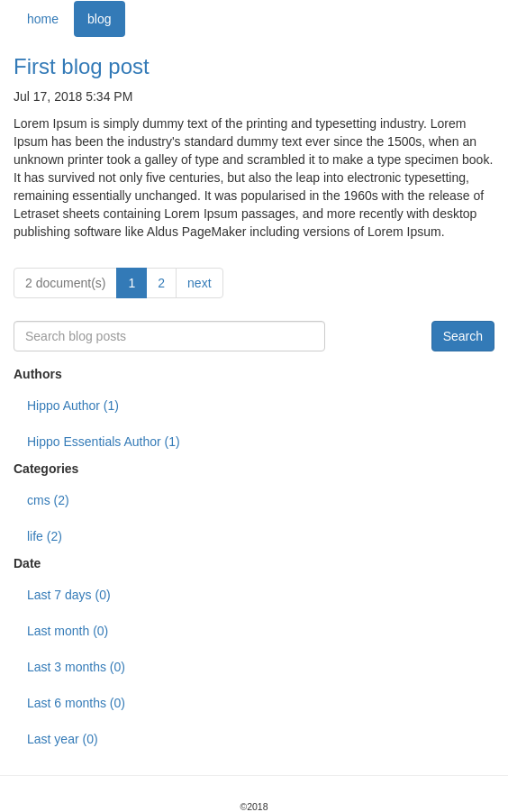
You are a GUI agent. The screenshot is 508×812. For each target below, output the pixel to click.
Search (463, 336)
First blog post (82, 66)
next (199, 283)
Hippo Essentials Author (104, 442)
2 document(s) (65, 283)
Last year (63, 739)
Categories (46, 469)
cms (48, 500)
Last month (68, 631)
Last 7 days (69, 595)
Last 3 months (76, 667)
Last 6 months (76, 703)
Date (27, 563)
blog (99, 19)
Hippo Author (73, 406)
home (43, 19)
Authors (38, 374)
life (45, 536)
